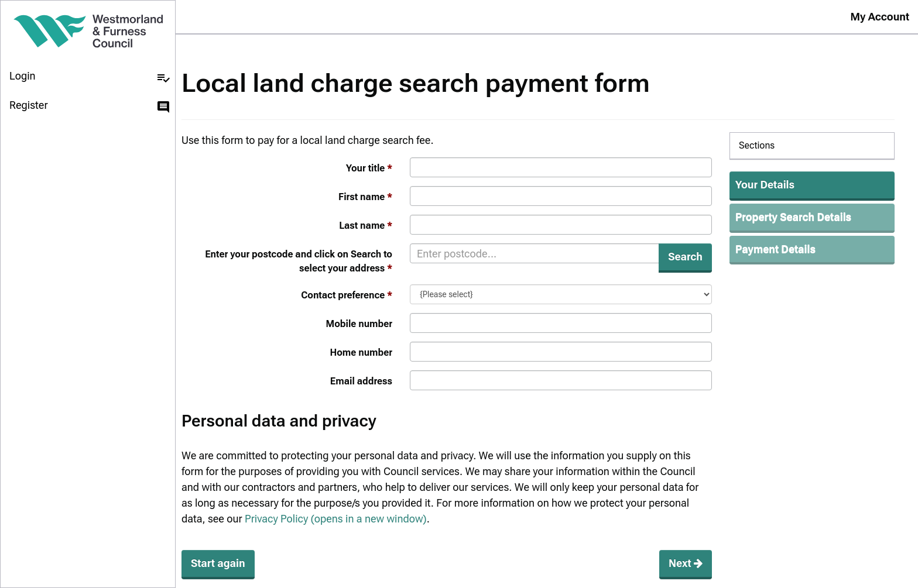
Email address (361, 381)
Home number (361, 353)
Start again (218, 563)
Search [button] (685, 257)
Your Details (765, 185)
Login (90, 77)
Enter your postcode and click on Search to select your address (299, 261)
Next (686, 563)
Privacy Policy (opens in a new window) (336, 519)
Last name (362, 226)
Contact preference (343, 295)
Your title (365, 168)
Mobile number (359, 324)
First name (362, 197)
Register (90, 106)
